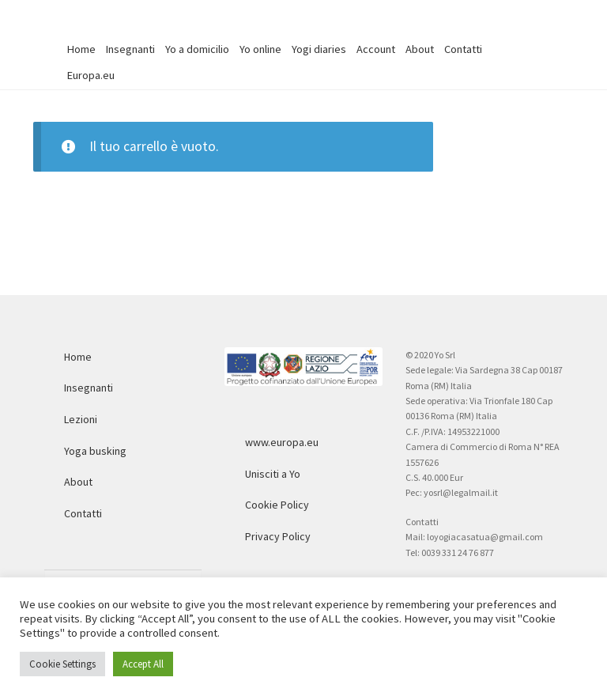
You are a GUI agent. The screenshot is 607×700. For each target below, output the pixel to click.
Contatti (463, 49)
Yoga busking (95, 451)
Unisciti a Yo (273, 474)
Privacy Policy (278, 536)
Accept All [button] (143, 664)
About (420, 49)
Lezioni (81, 419)
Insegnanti (130, 49)
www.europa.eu (282, 442)
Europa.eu (91, 75)
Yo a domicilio (197, 49)
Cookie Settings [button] (62, 664)
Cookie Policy (277, 505)
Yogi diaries (319, 49)
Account (376, 49)
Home (81, 49)
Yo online (260, 49)
